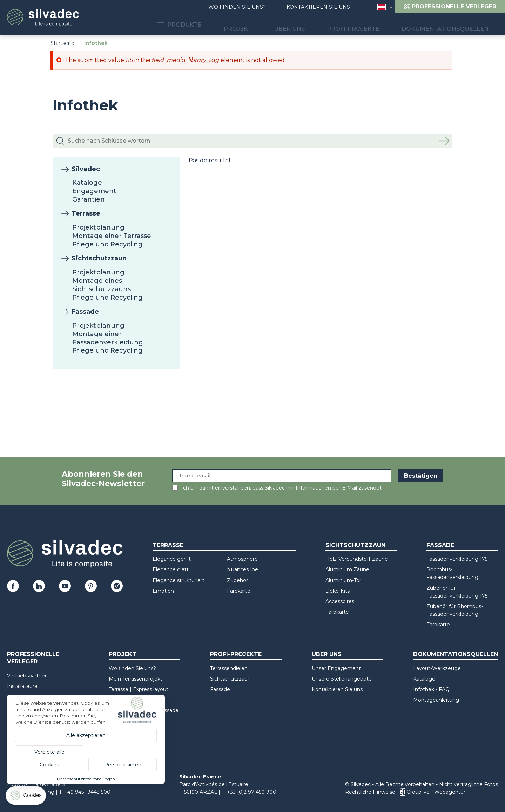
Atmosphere (242, 559)
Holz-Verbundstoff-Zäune (357, 559)
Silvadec (86, 169)
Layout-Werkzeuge (437, 668)
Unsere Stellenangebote (342, 679)
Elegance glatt (171, 569)
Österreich (382, 7)
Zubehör (237, 580)
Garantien (89, 199)
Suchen (367, 7)
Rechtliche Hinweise (370, 792)
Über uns (313, 25)
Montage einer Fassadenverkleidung (108, 338)
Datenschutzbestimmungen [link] (86, 779)
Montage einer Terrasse (112, 236)
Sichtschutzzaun (99, 258)
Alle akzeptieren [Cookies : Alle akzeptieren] (86, 735)
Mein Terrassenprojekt (136, 679)
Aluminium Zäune (347, 569)
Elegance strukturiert (179, 580)
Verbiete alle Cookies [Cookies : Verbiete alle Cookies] (49, 758)
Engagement (94, 191)
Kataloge (87, 183)
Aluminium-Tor (343, 580)
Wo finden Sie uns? (237, 7)
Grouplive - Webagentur (436, 792)
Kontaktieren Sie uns (318, 7)
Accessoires (340, 601)
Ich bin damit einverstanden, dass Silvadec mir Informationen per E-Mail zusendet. (282, 488)
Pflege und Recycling (107, 244)
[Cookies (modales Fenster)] (26, 797)
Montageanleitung (436, 700)
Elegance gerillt (172, 559)
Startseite (62, 43)
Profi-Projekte (368, 25)
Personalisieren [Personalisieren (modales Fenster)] (123, 765)
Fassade (85, 312)
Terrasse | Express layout (139, 689)
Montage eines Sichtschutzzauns (102, 285)
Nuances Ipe (243, 569)
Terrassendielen (229, 668)
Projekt (271, 25)
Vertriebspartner (27, 676)
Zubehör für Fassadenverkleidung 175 (457, 592)
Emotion (163, 591)
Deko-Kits (338, 591)
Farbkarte (239, 591)
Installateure (22, 686)
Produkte (221, 25)
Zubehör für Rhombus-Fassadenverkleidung (455, 610)
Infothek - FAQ (431, 689)
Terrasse (86, 213)
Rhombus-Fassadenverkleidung (452, 573)
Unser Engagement (336, 668)
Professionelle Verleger (33, 658)
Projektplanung (98, 227)
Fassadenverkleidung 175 (457, 559)
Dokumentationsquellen (450, 25)
